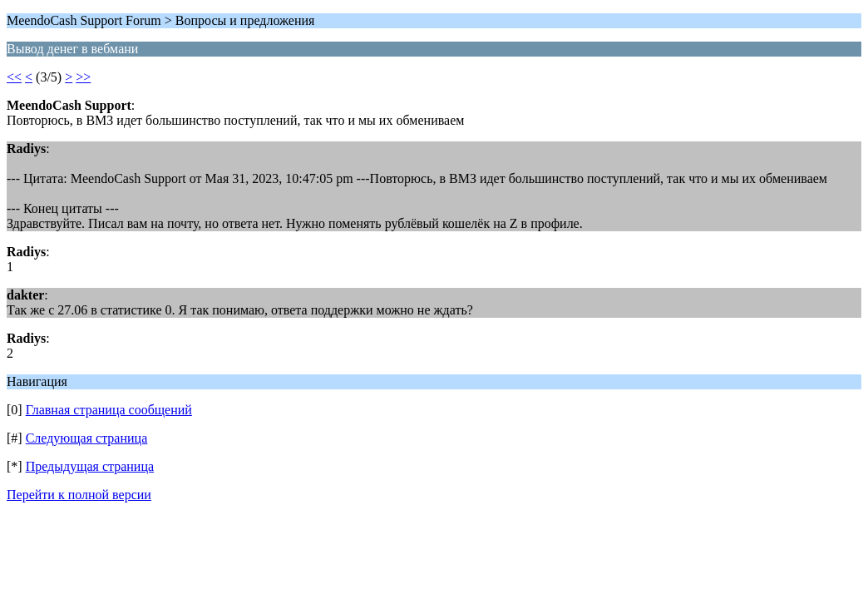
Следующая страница (87, 438)
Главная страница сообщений (109, 410)
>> (83, 77)
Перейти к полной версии (79, 495)
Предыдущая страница (90, 466)
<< (14, 77)
